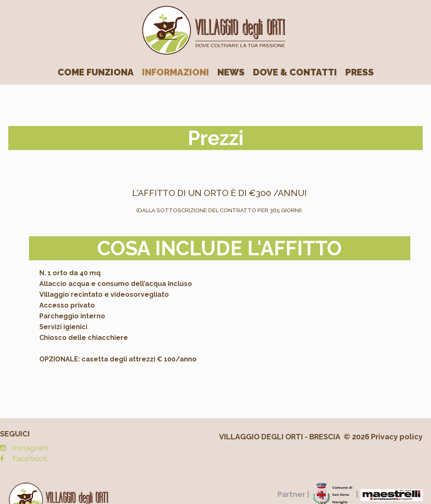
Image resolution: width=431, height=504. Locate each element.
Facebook (30, 459)
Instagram (30, 448)
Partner (291, 494)
